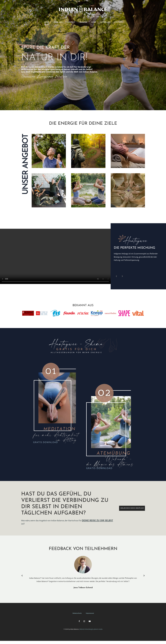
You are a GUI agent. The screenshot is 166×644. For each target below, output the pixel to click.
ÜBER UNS (58, 22)
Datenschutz (77, 613)
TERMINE (83, 22)
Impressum (90, 613)
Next (122, 276)
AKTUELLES (105, 22)
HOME (47, 22)
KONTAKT (119, 22)
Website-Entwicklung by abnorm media (91, 629)
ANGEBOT (71, 22)
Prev (116, 276)
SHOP (94, 22)
